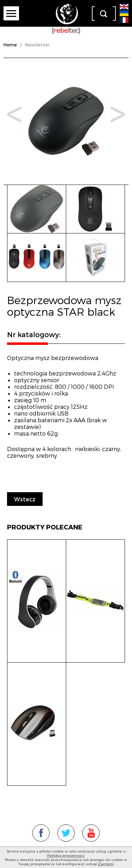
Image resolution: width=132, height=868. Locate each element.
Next (118, 114)
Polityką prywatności (66, 855)
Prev (14, 114)
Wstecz (25, 499)
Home (10, 45)
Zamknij (106, 864)
